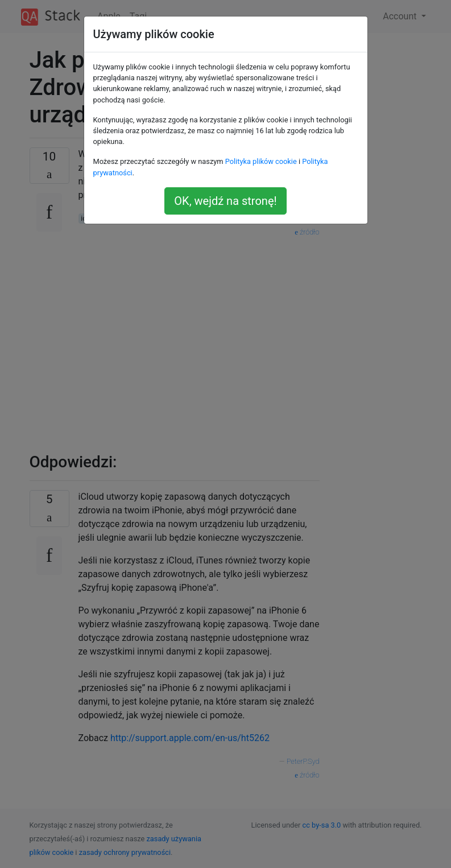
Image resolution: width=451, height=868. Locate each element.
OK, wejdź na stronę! (225, 201)
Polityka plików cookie (261, 161)
